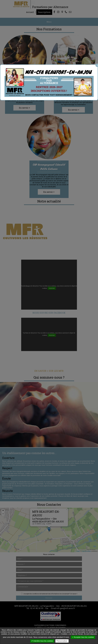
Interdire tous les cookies (42, 641)
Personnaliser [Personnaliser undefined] (62, 641)
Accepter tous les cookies (83, 637)
